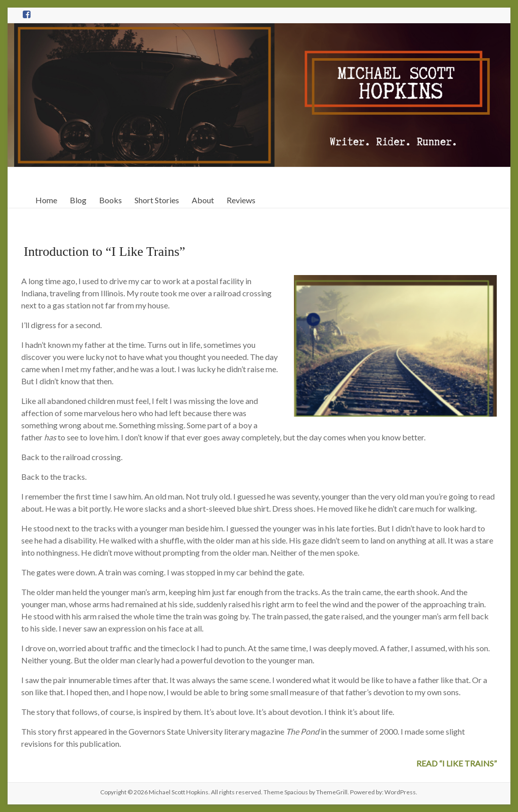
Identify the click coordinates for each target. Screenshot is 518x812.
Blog (78, 200)
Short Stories (157, 200)
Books (111, 200)
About (203, 200)
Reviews (241, 200)
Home (46, 200)
